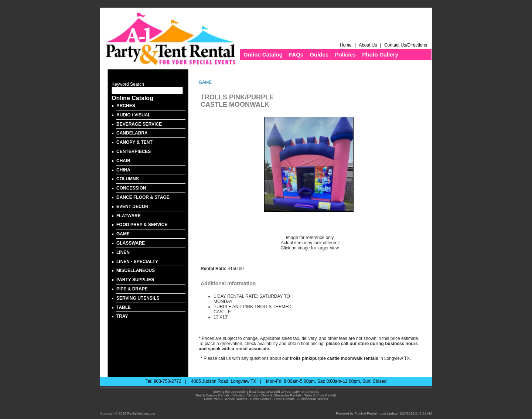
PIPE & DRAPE (132, 289)
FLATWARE (129, 216)
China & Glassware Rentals (281, 395)
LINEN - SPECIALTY (137, 262)
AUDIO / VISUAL (134, 115)
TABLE (124, 307)
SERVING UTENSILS (138, 298)
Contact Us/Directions (406, 45)
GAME (123, 234)
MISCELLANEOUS (136, 270)
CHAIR (123, 161)
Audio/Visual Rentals (313, 399)
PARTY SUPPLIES (135, 280)
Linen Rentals (284, 399)
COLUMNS (128, 179)
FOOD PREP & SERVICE (142, 225)
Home (346, 45)
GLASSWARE (131, 243)
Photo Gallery (380, 54)
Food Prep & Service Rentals (225, 399)
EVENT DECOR (132, 207)
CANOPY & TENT (134, 142)
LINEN (123, 252)
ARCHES (126, 106)
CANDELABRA (132, 133)
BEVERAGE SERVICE (139, 124)
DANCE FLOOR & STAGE (143, 197)
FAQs (296, 54)
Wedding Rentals (245, 395)
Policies (345, 54)
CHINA (123, 170)
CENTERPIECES (134, 151)
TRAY (122, 316)
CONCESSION (131, 188)
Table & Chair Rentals (320, 395)
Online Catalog (263, 54)
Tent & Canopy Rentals (212, 395)
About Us (368, 45)
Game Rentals (261, 399)
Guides (319, 54)
